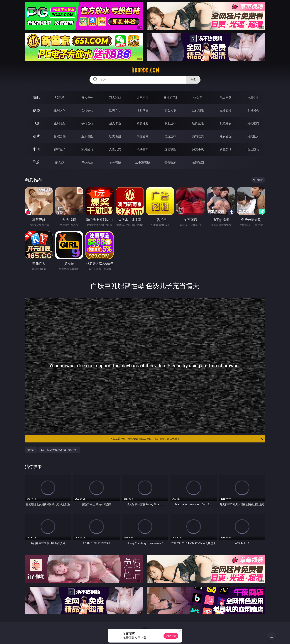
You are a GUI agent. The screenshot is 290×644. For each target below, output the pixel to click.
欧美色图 (115, 136)
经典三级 (198, 123)
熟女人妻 (170, 110)
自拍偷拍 (87, 110)
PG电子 (60, 97)
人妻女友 (115, 149)
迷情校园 (170, 149)
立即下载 (171, 636)
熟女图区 (226, 136)
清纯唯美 (198, 136)
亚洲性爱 (60, 123)
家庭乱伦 (87, 149)
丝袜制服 (198, 110)
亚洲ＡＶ (60, 110)
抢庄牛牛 (253, 97)
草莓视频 (115, 162)
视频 (36, 110)
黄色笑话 (226, 149)
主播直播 (226, 110)
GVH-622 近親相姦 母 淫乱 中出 (59, 450)
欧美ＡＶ (115, 110)
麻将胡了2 (170, 97)
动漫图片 (143, 136)
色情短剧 (198, 162)
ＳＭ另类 (253, 110)
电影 (36, 123)
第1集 (31, 450)
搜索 (193, 80)
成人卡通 (115, 123)
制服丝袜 (170, 123)
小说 (36, 149)
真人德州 (87, 97)
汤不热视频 (143, 162)
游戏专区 (143, 97)
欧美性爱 (143, 123)
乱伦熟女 (226, 123)
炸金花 (198, 97)
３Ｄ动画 (143, 110)
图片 (36, 136)
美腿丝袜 (170, 136)
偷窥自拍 (60, 136)
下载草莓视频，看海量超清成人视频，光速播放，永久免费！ (187, 439)
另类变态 (253, 123)
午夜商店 (87, 162)
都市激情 (60, 149)
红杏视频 (170, 162)
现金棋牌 (226, 97)
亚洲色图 (87, 136)
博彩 (36, 97)
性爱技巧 (253, 149)
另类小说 (198, 149)
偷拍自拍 (87, 123)
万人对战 (115, 97)
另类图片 (253, 136)
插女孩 (60, 162)
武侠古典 (143, 149)
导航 (36, 162)
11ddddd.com (145, 70)
